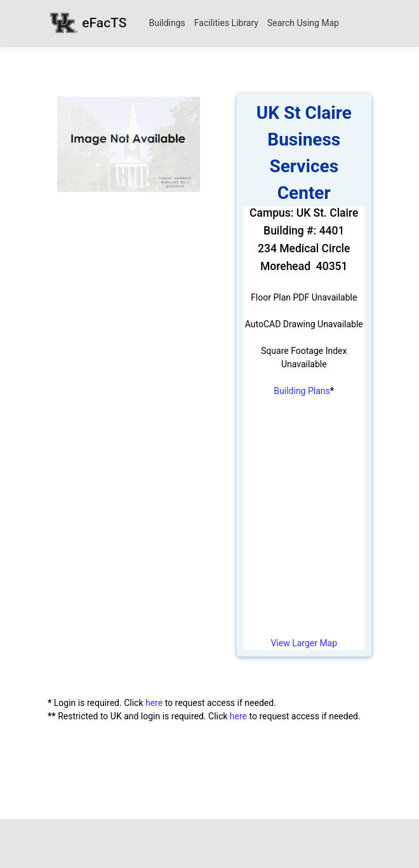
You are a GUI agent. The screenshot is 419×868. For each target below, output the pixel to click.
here (154, 703)
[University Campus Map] (304, 524)
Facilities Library (226, 23)
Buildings (167, 23)
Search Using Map (303, 23)
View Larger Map (304, 643)
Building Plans (302, 391)
